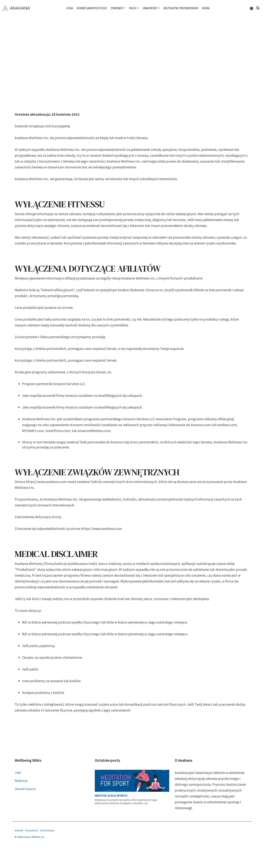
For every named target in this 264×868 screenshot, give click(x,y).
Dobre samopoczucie (92, 8)
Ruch (134, 8)
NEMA (206, 8)
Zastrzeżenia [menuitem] (47, 830)
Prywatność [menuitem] (32, 830)
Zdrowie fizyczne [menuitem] (25, 789)
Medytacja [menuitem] (21, 781)
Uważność (151, 8)
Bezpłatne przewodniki (181, 8)
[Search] (258, 8)
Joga (69, 8)
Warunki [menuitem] (19, 830)
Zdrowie (118, 8)
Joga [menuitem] (18, 772)
